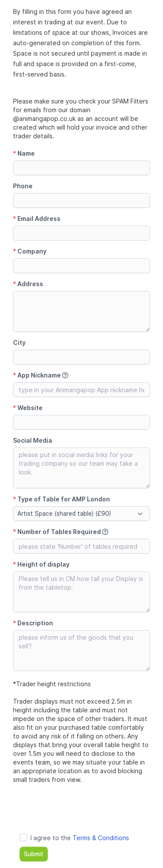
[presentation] (79, 810)
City (19, 342)
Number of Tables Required (61, 532)
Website (28, 408)
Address (28, 284)
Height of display (41, 564)
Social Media (33, 440)
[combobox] (81, 514)
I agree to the (80, 838)
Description (33, 623)
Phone (23, 186)
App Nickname (41, 375)
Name (24, 153)
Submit (34, 854)
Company (30, 251)
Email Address (37, 219)
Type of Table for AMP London (62, 499)
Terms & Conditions (101, 838)
